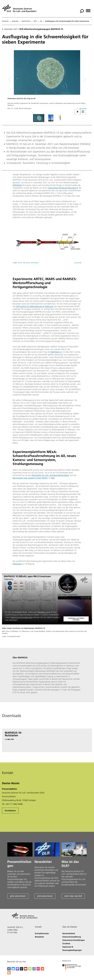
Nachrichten (26, 21)
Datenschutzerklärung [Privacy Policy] (72, 937)
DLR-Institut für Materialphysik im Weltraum (35, 306)
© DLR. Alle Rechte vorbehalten (28, 263)
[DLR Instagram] (34, 970)
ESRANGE (17, 185)
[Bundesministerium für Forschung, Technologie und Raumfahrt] (73, 973)
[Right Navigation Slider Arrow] (84, 80)
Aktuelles (15, 21)
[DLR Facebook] (9, 970)
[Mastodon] (17, 970)
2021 (35, 21)
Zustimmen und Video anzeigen (76, 619)
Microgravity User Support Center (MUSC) (30, 478)
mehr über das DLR (73, 896)
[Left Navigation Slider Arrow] (11, 80)
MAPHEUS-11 (57, 352)
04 (41, 21)
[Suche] (82, 11)
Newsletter (39, 937)
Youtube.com (43, 612)
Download (78, 263)
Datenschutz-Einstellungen (22, 617)
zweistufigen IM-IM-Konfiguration (62, 188)
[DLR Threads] (22, 970)
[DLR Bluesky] (13, 970)
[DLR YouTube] (26, 970)
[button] (47, 82)
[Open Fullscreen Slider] (83, 112)
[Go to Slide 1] (39, 118)
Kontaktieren (10, 811)
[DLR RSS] (9, 974)
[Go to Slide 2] (51, 118)
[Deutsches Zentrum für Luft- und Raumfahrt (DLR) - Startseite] (20, 9)
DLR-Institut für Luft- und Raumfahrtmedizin (50, 475)
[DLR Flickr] (38, 970)
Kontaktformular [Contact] (42, 933)
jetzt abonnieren (18, 896)
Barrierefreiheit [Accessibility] (69, 933)
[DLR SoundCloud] (42, 970)
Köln (53, 478)
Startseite (5, 21)
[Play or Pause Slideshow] (78, 112)
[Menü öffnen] (88, 10)
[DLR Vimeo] (30, 970)
